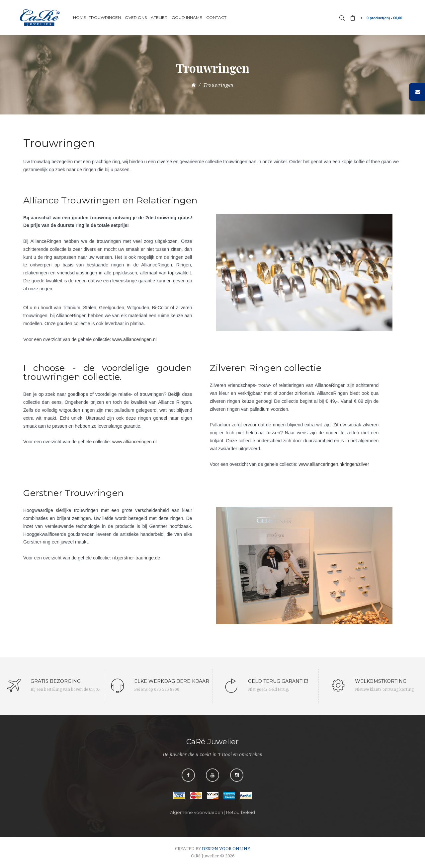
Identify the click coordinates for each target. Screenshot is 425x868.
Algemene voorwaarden (197, 812)
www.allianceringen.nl (134, 339)
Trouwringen (218, 85)
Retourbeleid (241, 812)
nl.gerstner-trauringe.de (136, 558)
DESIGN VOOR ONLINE (226, 849)
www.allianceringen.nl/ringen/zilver (334, 464)
